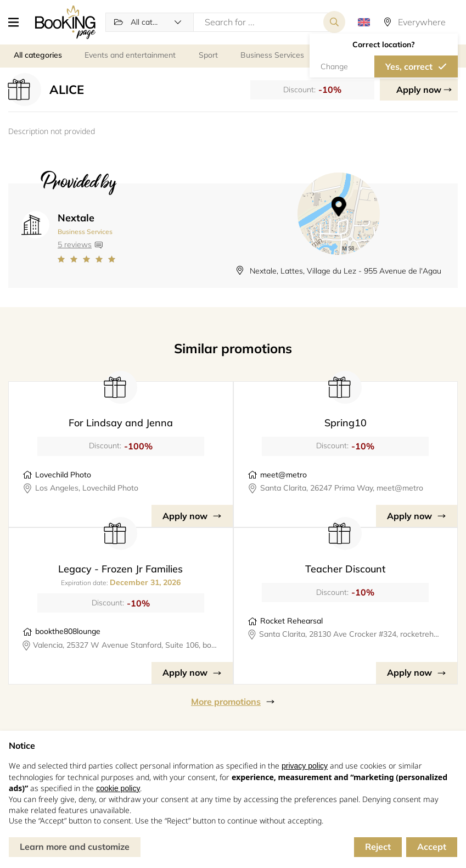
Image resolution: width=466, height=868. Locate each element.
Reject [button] (378, 847)
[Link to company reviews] (86, 259)
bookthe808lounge (68, 631)
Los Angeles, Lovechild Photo (87, 488)
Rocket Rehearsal (291, 621)
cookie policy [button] (118, 788)
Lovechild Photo (63, 475)
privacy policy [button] (305, 766)
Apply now (419, 90)
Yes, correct (409, 66)
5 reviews (75, 244)
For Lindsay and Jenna (121, 423)
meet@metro (283, 475)
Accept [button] (432, 847)
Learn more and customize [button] (75, 847)
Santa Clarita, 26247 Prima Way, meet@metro (342, 488)
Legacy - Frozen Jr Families (120, 569)
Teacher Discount (345, 569)
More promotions (226, 702)
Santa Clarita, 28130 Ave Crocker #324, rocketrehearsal (351, 634)
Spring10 (346, 423)
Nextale (76, 218)
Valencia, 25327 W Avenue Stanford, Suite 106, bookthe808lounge (126, 645)
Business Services (85, 232)
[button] (18, 22)
